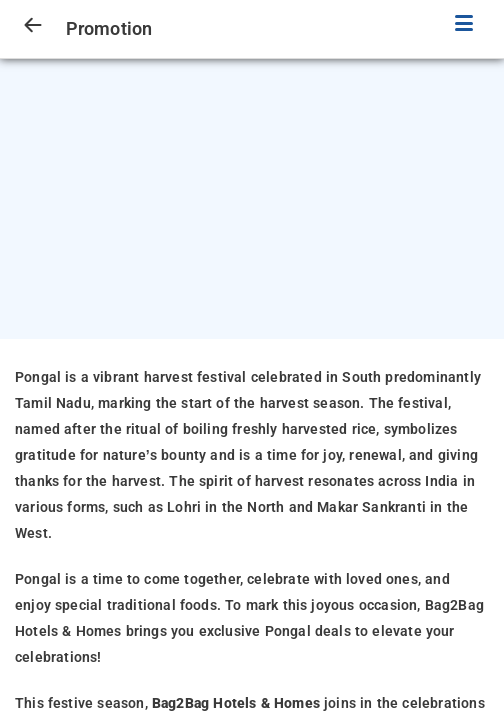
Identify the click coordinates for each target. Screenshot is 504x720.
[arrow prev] (33, 26)
